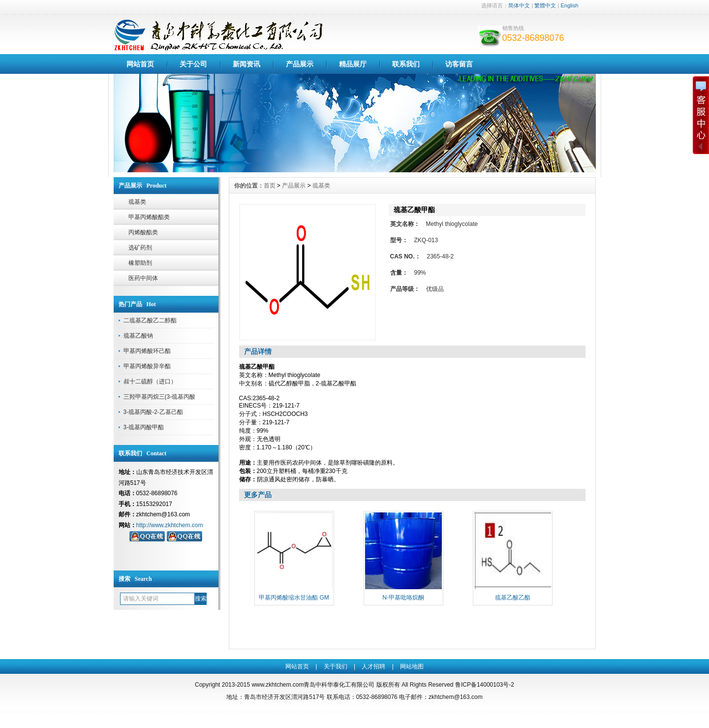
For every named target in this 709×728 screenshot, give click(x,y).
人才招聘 (373, 666)
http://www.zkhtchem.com (170, 525)
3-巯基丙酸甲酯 (144, 427)
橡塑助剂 (140, 263)
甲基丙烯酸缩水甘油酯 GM (294, 598)
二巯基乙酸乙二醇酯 (150, 320)
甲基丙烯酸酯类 (149, 217)
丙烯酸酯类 (143, 232)
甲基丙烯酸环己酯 (147, 351)
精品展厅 (353, 64)
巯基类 (137, 202)
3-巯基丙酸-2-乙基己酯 (153, 412)
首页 (270, 186)
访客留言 (459, 64)
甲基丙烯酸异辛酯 (147, 366)
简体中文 (519, 5)
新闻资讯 (247, 64)
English (569, 5)
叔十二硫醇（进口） (150, 381)
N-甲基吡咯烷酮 (403, 598)
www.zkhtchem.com (277, 685)
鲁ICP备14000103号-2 (485, 685)
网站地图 (412, 666)
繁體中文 (545, 5)
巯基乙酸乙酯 (513, 598)
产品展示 (300, 64)
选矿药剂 (140, 248)
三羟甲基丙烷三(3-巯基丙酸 (160, 397)
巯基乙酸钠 (138, 336)
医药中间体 (143, 278)
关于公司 (193, 64)
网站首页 (140, 64)
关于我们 (336, 666)
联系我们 (406, 64)
